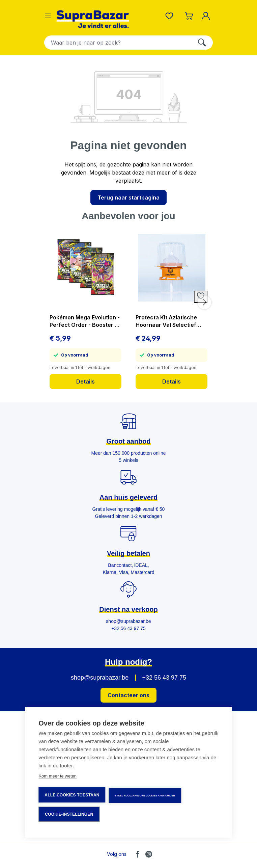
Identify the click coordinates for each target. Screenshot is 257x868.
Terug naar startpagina (128, 198)
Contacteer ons (128, 695)
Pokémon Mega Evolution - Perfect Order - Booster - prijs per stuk (85, 321)
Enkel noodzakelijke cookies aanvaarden (145, 796)
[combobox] (118, 43)
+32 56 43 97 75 (164, 678)
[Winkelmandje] (189, 16)
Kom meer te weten (58, 776)
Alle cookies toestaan (72, 795)
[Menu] (48, 16)
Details (85, 382)
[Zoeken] (202, 43)
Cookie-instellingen (69, 814)
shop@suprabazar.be (100, 678)
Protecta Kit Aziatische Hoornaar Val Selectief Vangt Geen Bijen (166, 321)
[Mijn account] (207, 16)
